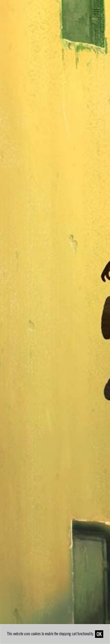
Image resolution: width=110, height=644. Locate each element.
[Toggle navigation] (96, 12)
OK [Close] (99, 634)
